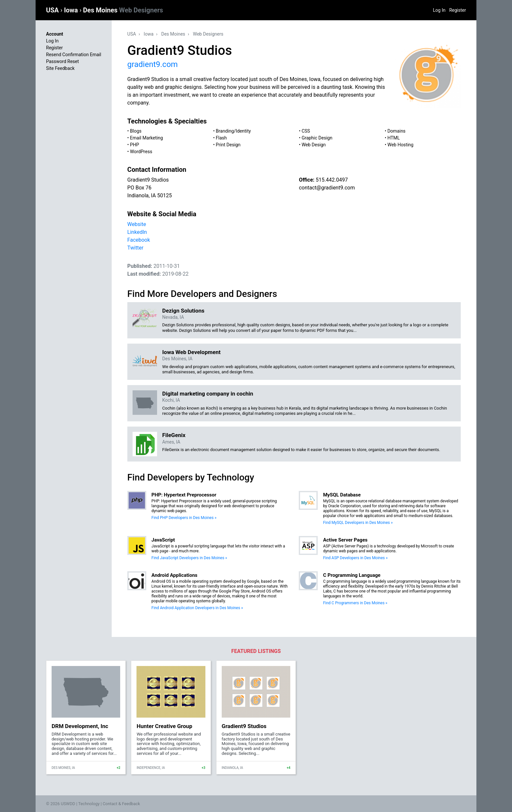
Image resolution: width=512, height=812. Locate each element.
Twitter (135, 248)
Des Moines (123, 10)
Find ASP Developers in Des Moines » (355, 558)
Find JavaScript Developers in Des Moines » (189, 558)
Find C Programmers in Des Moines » (355, 603)
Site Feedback (60, 68)
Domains (396, 131)
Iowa (72, 10)
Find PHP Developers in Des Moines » (184, 518)
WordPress (141, 152)
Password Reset (63, 61)
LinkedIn (137, 232)
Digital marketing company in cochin (208, 394)
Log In (439, 10)
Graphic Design (317, 138)
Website (137, 224)
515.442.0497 (332, 180)
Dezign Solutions (183, 311)
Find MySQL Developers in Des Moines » (358, 523)
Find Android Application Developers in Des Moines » (197, 608)
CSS (306, 131)
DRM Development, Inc (80, 726)
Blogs (136, 131)
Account (55, 34)
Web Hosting (400, 145)
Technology (89, 804)
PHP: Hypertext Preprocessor (184, 495)
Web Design (314, 145)
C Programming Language (352, 575)
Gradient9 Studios (244, 726)
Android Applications (175, 575)
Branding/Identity (233, 131)
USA (53, 10)
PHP (135, 145)
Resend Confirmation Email (74, 55)
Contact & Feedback (121, 804)
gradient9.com (153, 64)
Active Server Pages (345, 540)
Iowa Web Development (192, 352)
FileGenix (174, 435)
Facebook (139, 240)
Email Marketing (146, 138)
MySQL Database (342, 495)
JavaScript (163, 540)
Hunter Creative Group (164, 726)
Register (458, 10)
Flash (221, 138)
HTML (393, 138)
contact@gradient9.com (327, 188)
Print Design (228, 145)
